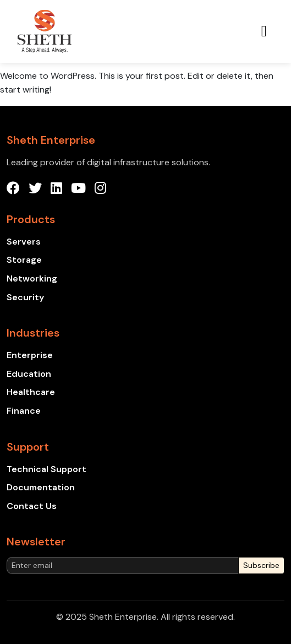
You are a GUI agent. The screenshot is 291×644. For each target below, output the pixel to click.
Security (25, 297)
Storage (24, 260)
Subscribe (261, 565)
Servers (24, 242)
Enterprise (30, 355)
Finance (24, 411)
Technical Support (46, 469)
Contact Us (32, 506)
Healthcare (31, 392)
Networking (32, 278)
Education (29, 374)
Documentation (41, 487)
